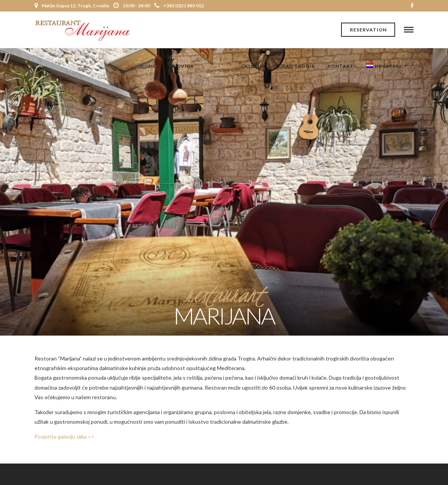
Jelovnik (181, 66)
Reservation (368, 30)
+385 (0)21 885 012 (179, 6)
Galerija (253, 66)
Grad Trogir (297, 66)
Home (148, 66)
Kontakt (341, 66)
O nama (217, 66)
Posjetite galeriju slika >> (65, 437)
